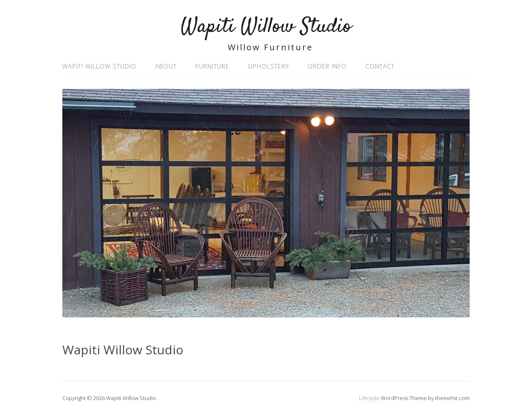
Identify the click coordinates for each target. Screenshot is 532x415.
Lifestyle (369, 398)
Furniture (212, 66)
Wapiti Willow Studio (266, 27)
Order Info (327, 66)
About (166, 66)
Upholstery (268, 66)
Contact (380, 66)
